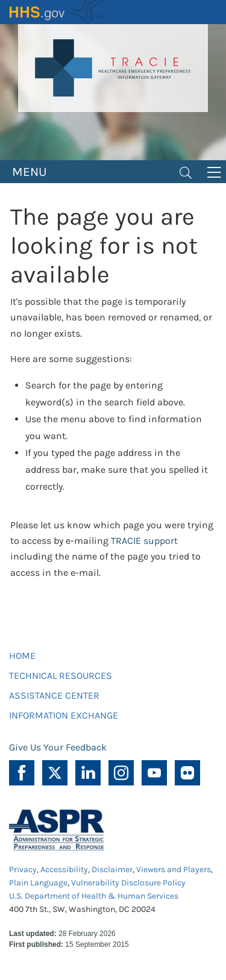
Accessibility (64, 869)
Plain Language (38, 883)
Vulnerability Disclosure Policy (128, 883)
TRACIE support (144, 541)
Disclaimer (112, 869)
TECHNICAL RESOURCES (61, 676)
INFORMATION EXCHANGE (64, 715)
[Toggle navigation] (186, 172)
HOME (22, 656)
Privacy (23, 869)
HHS (57, 12)
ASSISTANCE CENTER (54, 695)
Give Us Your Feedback (58, 747)
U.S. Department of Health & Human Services (94, 896)
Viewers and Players (174, 869)
